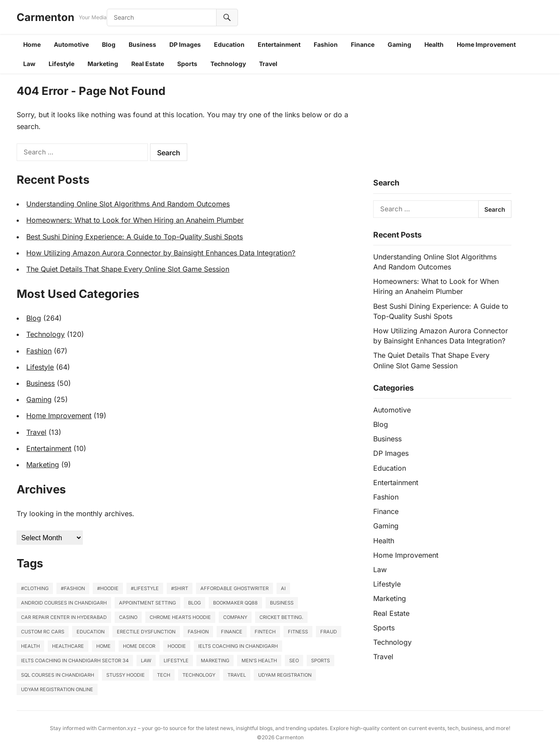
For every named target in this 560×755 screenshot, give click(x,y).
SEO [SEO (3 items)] (294, 661)
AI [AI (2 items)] (283, 588)
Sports (187, 64)
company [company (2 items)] (235, 617)
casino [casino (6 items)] (128, 617)
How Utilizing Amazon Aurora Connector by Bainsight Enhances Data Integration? (161, 253)
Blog (109, 44)
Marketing (103, 64)
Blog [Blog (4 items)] (194, 603)
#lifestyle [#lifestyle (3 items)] (145, 588)
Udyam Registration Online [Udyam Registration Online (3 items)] (57, 689)
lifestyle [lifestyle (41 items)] (176, 661)
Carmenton (45, 17)
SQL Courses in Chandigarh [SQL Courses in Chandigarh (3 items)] (58, 675)
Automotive (71, 44)
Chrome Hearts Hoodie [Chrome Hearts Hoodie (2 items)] (180, 617)
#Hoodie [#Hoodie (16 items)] (108, 588)
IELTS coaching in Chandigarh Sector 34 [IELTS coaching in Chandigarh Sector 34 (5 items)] (75, 661)
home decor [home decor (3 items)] (139, 646)
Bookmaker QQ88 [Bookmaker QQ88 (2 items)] (235, 603)
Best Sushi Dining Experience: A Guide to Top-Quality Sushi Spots (135, 237)
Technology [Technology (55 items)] (199, 675)
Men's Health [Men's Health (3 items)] (259, 661)
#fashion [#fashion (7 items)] (73, 588)
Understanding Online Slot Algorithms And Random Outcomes (128, 204)
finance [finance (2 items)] (232, 632)
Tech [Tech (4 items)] (164, 675)
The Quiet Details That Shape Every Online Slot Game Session (128, 269)
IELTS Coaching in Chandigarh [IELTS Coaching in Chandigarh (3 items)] (238, 646)
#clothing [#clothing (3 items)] (35, 588)
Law (29, 64)
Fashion (326, 44)
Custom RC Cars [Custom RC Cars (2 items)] (43, 632)
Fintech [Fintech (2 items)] (265, 632)
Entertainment (279, 44)
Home (32, 44)
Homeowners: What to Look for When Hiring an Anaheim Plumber (135, 220)
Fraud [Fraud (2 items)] (329, 632)
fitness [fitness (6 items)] (298, 632)
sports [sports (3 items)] (320, 661)
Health (434, 44)
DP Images (185, 44)
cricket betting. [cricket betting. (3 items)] (281, 617)
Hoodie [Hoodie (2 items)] (177, 646)
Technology (228, 64)
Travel (268, 64)
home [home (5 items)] (103, 646)
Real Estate (148, 64)
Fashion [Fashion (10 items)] (198, 632)
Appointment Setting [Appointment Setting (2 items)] (147, 603)
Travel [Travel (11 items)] (237, 675)
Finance (363, 44)
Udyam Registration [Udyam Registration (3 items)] (285, 675)
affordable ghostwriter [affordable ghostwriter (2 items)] (234, 588)
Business (142, 44)
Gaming (399, 44)
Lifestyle (61, 64)
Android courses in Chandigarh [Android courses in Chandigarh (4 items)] (64, 603)
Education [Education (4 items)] (91, 632)
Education (229, 44)
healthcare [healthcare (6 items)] (68, 646)
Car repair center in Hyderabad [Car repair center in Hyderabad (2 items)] (64, 617)
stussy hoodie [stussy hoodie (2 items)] (126, 675)
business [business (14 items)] (282, 603)
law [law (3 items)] (146, 661)
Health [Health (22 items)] (30, 646)
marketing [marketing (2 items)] (215, 661)
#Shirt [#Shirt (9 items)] (180, 588)
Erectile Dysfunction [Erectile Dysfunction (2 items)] (146, 632)
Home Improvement (486, 44)
